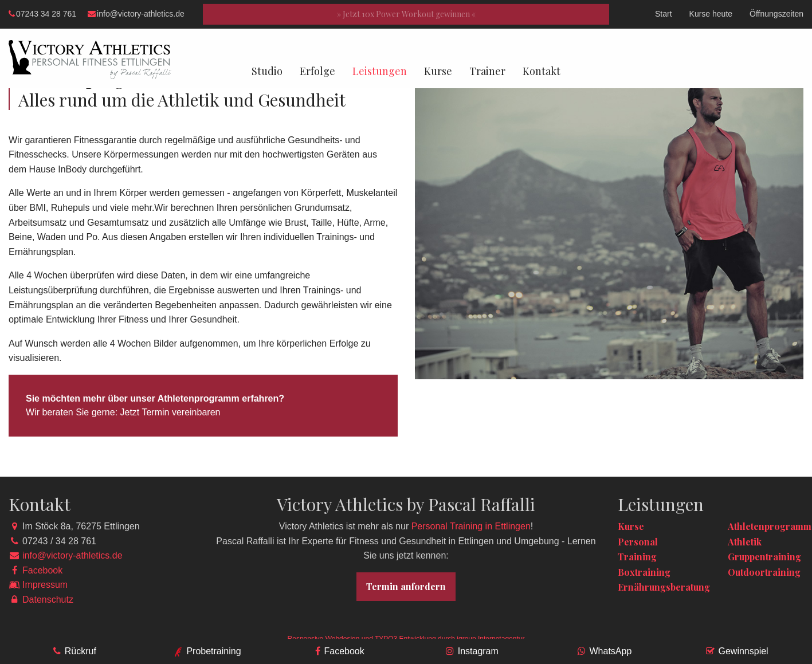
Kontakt (542, 71)
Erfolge (317, 71)
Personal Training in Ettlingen (471, 526)
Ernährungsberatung (664, 587)
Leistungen (380, 71)
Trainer (487, 71)
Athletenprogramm (770, 526)
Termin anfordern (406, 586)
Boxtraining (644, 572)
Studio (267, 71)
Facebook (42, 570)
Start (664, 14)
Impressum (45, 585)
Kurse (438, 71)
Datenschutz (48, 600)
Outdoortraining (764, 572)
